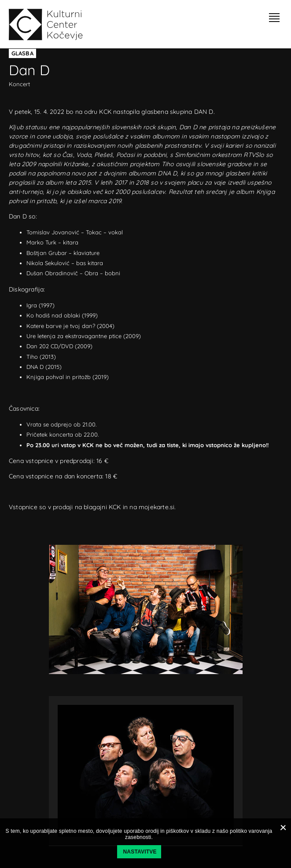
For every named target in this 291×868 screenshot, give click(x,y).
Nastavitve (140, 852)
